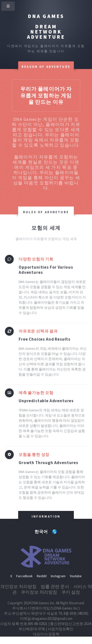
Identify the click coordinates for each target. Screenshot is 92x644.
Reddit (42, 576)
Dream (46, 26)
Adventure (46, 37)
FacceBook (24, 576)
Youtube (76, 576)
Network (46, 32)
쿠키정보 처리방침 (39, 592)
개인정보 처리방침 (18, 586)
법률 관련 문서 (55, 586)
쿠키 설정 (71, 592)
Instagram (58, 576)
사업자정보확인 (60, 629)
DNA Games (46, 16)
